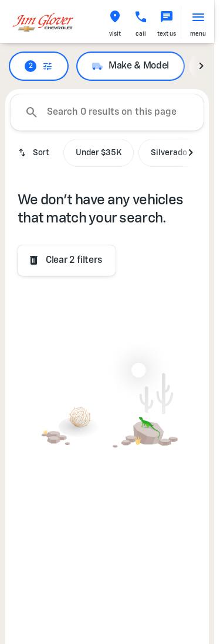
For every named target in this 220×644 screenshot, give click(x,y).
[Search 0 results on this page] (107, 112)
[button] (115, 22)
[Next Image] (201, 66)
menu (198, 34)
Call (141, 34)
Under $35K (99, 153)
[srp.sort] (35, 153)
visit (115, 34)
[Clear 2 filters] (67, 261)
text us (167, 34)
